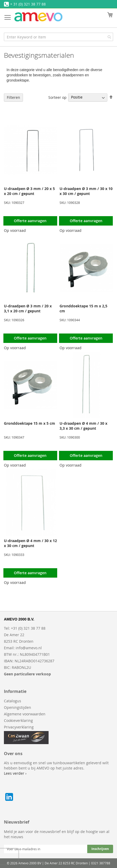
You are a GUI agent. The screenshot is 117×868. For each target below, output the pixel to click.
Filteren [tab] (13, 97)
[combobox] (58, 37)
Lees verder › (15, 773)
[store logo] (38, 17)
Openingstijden (17, 707)
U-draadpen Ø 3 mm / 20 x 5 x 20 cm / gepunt (29, 191)
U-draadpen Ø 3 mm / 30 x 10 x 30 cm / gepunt (86, 191)
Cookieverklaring (18, 720)
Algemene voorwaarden (25, 714)
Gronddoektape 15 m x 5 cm (30, 423)
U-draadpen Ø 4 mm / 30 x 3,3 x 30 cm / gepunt (83, 426)
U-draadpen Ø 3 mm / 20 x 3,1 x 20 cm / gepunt (28, 308)
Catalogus (13, 701)
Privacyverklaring (19, 727)
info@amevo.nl (29, 648)
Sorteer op (57, 97)
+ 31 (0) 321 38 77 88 (28, 4)
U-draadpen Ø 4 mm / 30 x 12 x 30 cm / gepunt (30, 543)
